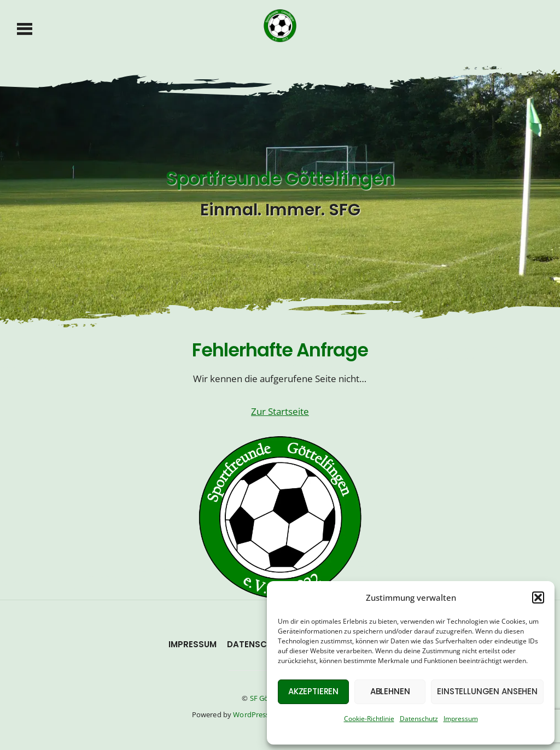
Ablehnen (390, 691)
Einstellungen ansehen (487, 691)
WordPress (251, 714)
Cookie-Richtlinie (369, 719)
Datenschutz (419, 719)
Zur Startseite (280, 411)
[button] (538, 597)
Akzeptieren (313, 691)
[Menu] (25, 28)
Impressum (461, 719)
